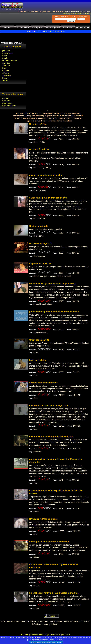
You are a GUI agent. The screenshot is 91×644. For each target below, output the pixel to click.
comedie (6, 71)
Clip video (6, 63)
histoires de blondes (10, 61)
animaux (6, 80)
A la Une (6, 98)
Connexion (86, 14)
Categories (38, 27)
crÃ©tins (6, 73)
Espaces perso (53, 27)
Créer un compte (76, 14)
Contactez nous (37, 634)
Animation (6, 66)
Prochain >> (53, 616)
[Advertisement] (28, 37)
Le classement (23, 27)
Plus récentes (7, 103)
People (5, 58)
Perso (5, 56)
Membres (68, 27)
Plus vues (6, 101)
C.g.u (47, 634)
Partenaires (56, 634)
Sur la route (7, 76)
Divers (5, 78)
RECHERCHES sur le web (56, 31)
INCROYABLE (8, 53)
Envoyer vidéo (83, 27)
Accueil (7, 27)
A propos (25, 634)
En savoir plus (59, 640)
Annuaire (66, 14)
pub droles (6, 51)
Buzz (4, 68)
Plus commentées (9, 106)
